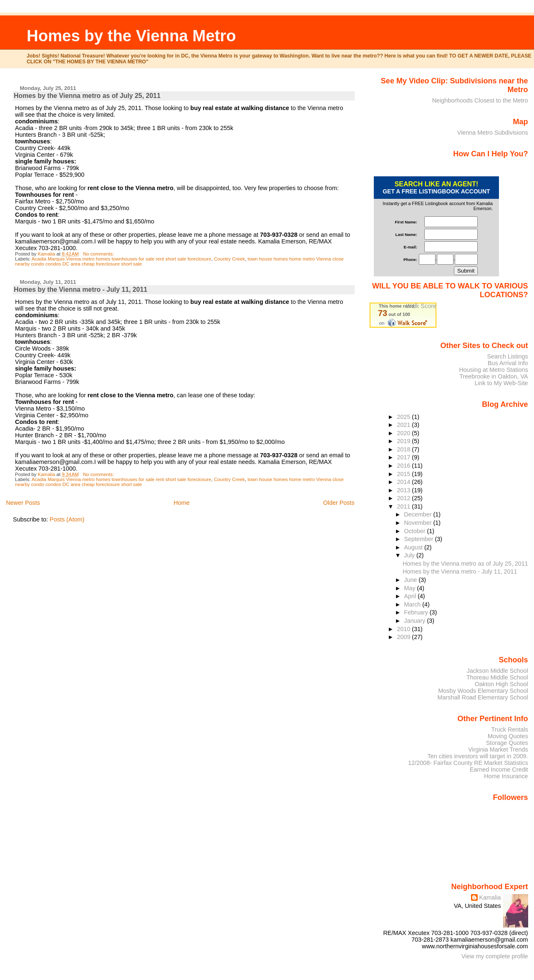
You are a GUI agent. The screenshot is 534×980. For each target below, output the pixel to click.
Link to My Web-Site (501, 383)
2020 (404, 433)
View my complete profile (495, 956)
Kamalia (490, 897)
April (411, 596)
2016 (404, 466)
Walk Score (421, 306)
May (411, 588)
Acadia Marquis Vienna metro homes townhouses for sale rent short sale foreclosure (122, 259)
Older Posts (339, 503)
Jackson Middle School (497, 671)
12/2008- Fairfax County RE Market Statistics (468, 763)
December (419, 514)
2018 (404, 449)
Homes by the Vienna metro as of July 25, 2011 (87, 96)
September (420, 539)
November (419, 523)
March (413, 604)
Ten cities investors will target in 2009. (478, 756)
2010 (404, 629)
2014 (404, 482)
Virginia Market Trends (498, 749)
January (416, 621)
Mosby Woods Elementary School (483, 691)
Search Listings (507, 356)
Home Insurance (506, 776)
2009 (404, 637)
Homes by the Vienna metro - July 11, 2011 (81, 289)
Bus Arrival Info (508, 363)
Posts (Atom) (67, 519)
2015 (404, 474)
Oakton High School (501, 684)
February (417, 612)
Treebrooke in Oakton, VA (494, 376)
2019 (404, 441)
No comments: (99, 254)
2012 (404, 498)
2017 (404, 457)
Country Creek (229, 259)
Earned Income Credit (499, 769)
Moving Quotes (508, 736)
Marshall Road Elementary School (483, 697)
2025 (404, 417)
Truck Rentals (510, 729)
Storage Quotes (507, 743)
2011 (404, 506)
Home (181, 503)
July (410, 555)
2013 (404, 490)
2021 (404, 425)
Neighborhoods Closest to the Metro (480, 100)
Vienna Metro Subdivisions (493, 133)
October (416, 531)
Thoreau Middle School (497, 677)
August (414, 547)
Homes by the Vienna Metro (131, 36)
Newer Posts (23, 503)
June (412, 580)
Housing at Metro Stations (493, 370)
